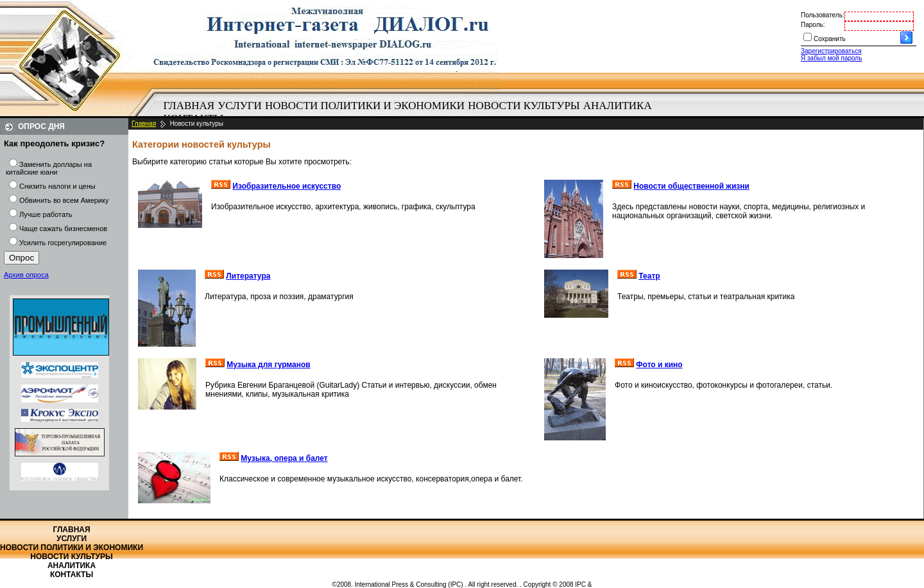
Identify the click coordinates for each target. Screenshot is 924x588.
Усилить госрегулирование (63, 243)
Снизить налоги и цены (57, 186)
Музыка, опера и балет (284, 458)
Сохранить (830, 39)
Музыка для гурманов (268, 365)
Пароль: (813, 25)
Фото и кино (659, 365)
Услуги (240, 106)
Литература (248, 276)
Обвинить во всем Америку (64, 200)
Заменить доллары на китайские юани (49, 168)
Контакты (72, 575)
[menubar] (411, 112)
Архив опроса (26, 275)
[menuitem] (189, 106)
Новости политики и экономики (365, 106)
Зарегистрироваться (831, 51)
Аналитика (618, 106)
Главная (189, 106)
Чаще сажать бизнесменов (63, 229)
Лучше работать (46, 214)
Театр (649, 276)
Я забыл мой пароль (831, 58)
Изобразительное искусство (287, 186)
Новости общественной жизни (691, 186)
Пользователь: (823, 15)
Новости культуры (524, 106)
